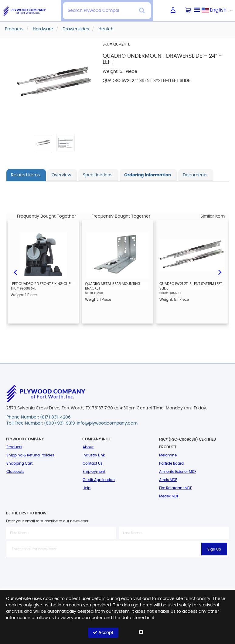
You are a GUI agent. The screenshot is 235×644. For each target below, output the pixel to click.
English (218, 10)
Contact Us (92, 463)
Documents (195, 175)
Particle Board (171, 463)
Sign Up (214, 549)
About (88, 447)
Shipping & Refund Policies (30, 455)
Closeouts (15, 472)
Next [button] (220, 272)
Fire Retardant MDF (175, 488)
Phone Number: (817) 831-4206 (39, 417)
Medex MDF (169, 496)
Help (87, 488)
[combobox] (218, 10)
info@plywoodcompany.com (107, 423)
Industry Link (94, 455)
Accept (103, 633)
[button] (43, 143)
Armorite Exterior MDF (178, 472)
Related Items (25, 175)
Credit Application (99, 480)
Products (14, 447)
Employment (94, 472)
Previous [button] (15, 272)
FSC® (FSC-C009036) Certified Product (188, 443)
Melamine (168, 455)
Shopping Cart (19, 463)
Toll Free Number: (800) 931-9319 (41, 423)
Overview (61, 175)
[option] (43, 271)
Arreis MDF (168, 480)
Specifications (98, 175)
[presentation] (118, 571)
